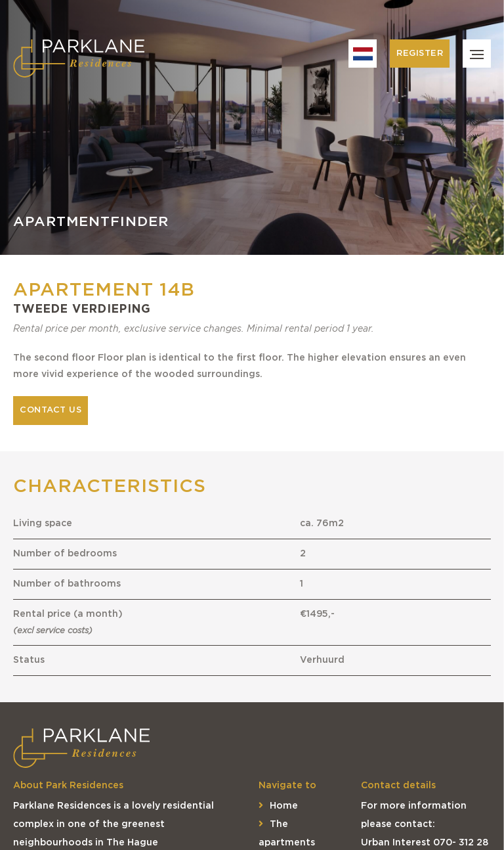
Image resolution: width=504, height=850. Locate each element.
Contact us (51, 410)
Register (420, 54)
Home (278, 806)
